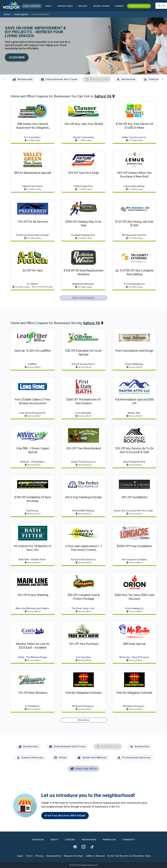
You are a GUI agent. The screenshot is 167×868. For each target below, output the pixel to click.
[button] (101, 6)
